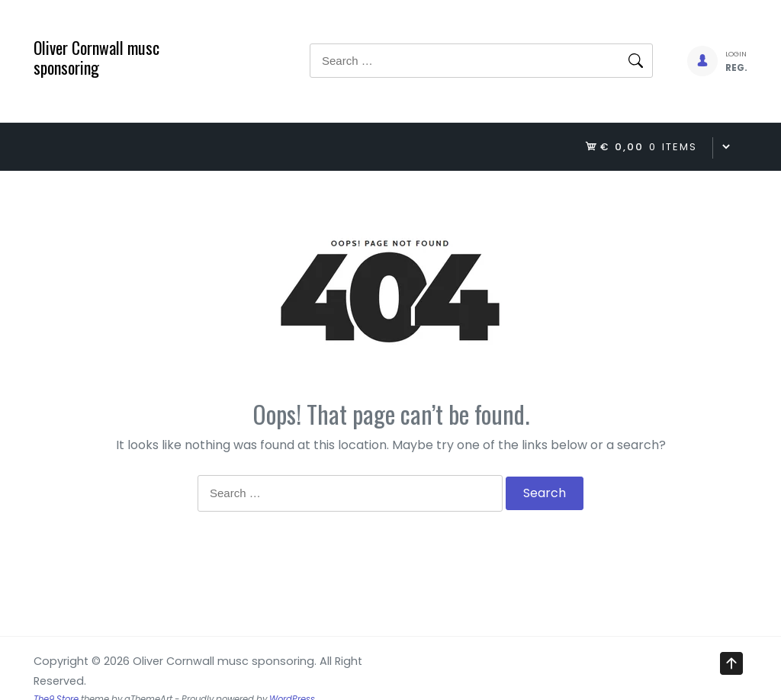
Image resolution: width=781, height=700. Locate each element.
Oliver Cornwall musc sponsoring (96, 57)
